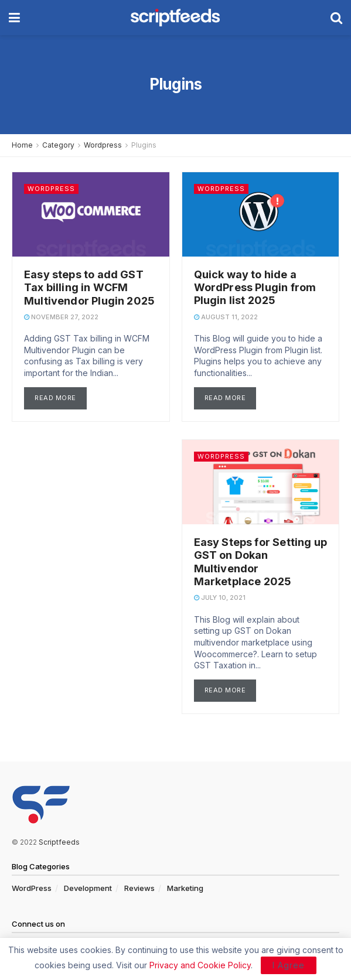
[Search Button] (336, 18)
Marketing (185, 888)
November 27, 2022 (61, 317)
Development (88, 888)
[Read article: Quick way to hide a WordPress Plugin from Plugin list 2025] (261, 214)
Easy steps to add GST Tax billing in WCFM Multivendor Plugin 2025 (89, 288)
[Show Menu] (14, 18)
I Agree (289, 965)
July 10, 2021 (220, 597)
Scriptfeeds (59, 842)
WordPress (32, 888)
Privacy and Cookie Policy (200, 965)
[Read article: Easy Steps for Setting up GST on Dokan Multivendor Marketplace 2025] (261, 482)
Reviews (139, 888)
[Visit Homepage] (175, 18)
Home (22, 145)
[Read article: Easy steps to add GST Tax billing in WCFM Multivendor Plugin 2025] (91, 214)
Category (58, 145)
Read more (61, 397)
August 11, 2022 (226, 317)
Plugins (144, 145)
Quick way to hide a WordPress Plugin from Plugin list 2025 (255, 288)
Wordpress (103, 145)
